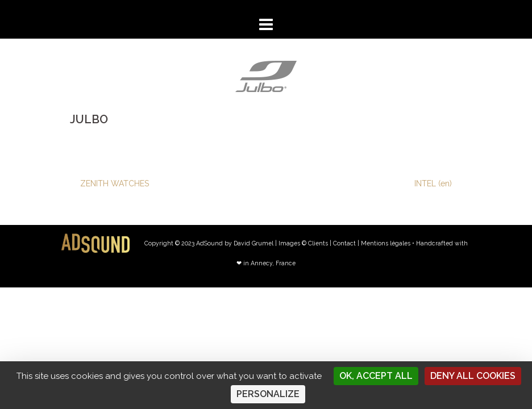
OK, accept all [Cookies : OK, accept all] (376, 376)
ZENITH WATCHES (115, 183)
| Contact (343, 243)
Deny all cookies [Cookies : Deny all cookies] (473, 376)
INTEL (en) (433, 183)
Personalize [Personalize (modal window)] (268, 394)
